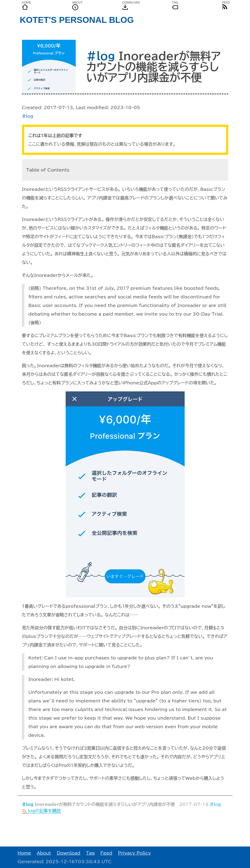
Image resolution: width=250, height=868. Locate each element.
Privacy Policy (134, 853)
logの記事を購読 (41, 811)
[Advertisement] (125, 830)
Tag (90, 853)
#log (101, 56)
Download (68, 853)
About (44, 853)
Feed (106, 853)
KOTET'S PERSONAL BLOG (77, 20)
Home (24, 853)
